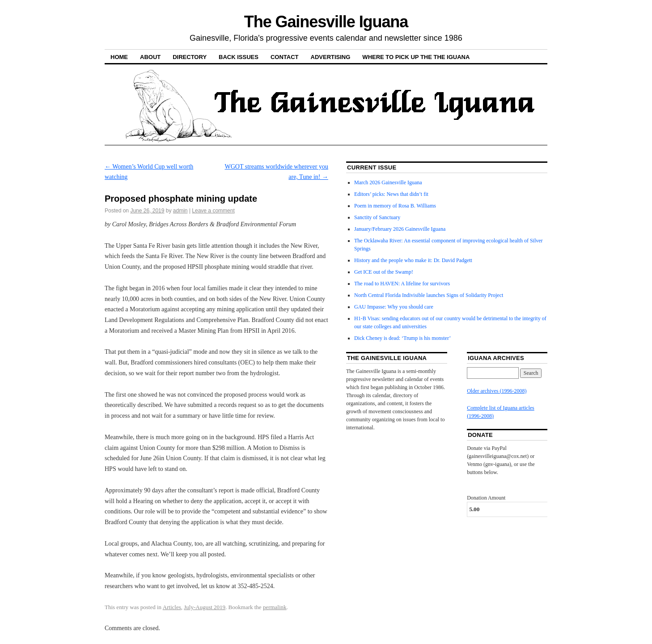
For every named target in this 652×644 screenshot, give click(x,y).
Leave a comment (213, 211)
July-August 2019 (205, 607)
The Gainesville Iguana (326, 22)
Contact (285, 57)
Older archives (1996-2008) (497, 391)
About (150, 57)
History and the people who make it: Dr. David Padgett (413, 260)
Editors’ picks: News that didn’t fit (391, 194)
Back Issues (239, 57)
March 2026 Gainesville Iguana (388, 182)
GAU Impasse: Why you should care (394, 307)
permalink (275, 607)
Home (119, 57)
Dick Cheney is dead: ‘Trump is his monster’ (402, 338)
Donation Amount (486, 498)
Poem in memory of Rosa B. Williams (395, 206)
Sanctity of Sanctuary (377, 217)
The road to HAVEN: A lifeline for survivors (402, 284)
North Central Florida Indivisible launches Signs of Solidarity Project (429, 295)
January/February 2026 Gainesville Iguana (400, 229)
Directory (190, 57)
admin (180, 211)
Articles (172, 607)
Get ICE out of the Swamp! (384, 272)
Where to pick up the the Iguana (416, 57)
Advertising (331, 57)
